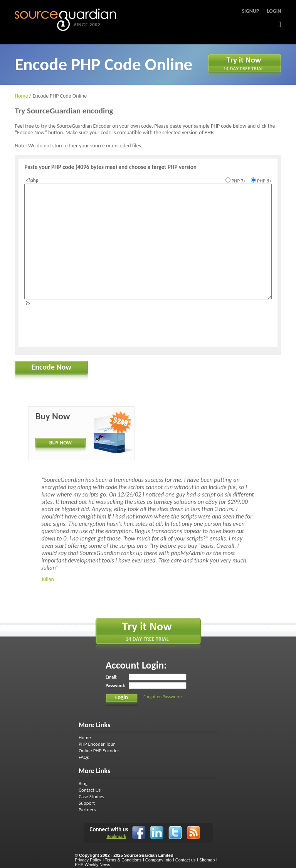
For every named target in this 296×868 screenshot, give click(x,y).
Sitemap (207, 860)
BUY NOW (61, 443)
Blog (83, 783)
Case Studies (91, 796)
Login (274, 11)
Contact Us (90, 790)
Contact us (186, 860)
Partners (87, 810)
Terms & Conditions (123, 860)
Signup (250, 11)
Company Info (158, 860)
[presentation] (83, 324)
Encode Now (52, 367)
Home (21, 96)
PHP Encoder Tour (97, 744)
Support (87, 803)
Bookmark (116, 836)
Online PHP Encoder (99, 751)
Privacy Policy (88, 860)
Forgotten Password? (163, 697)
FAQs (84, 757)
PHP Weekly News (92, 865)
